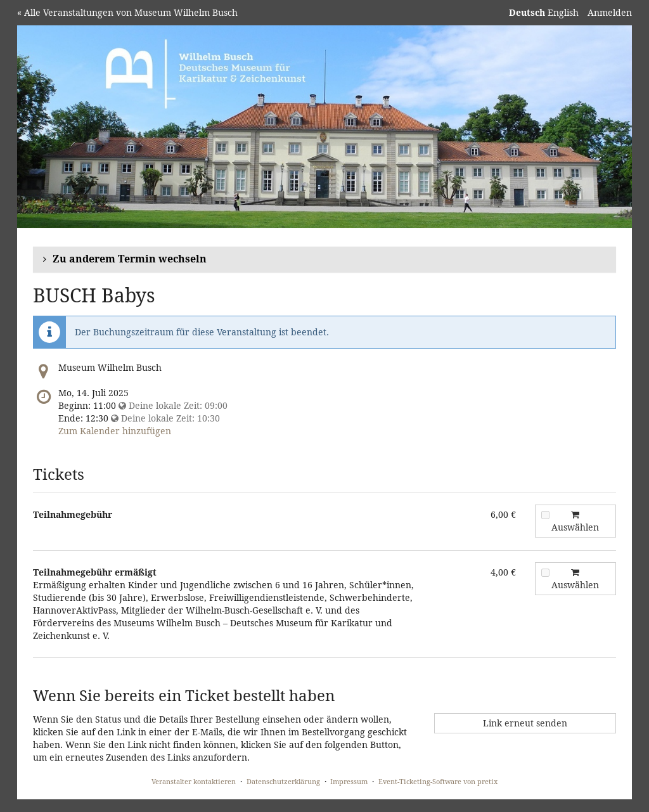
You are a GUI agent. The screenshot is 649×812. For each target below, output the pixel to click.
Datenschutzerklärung (283, 781)
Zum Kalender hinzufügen (115, 431)
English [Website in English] (563, 12)
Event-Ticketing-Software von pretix (438, 781)
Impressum (349, 781)
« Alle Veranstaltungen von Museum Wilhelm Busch (127, 12)
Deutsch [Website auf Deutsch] (527, 12)
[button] (324, 260)
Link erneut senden (525, 723)
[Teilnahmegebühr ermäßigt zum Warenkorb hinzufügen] (545, 573)
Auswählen (570, 522)
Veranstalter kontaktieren (194, 781)
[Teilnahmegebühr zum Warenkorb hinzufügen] (545, 515)
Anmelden (610, 12)
